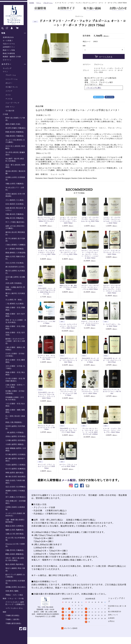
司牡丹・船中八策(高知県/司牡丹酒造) (15, 559)
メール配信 (69, 480)
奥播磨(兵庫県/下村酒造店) (15, 492)
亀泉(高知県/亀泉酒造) (15, 564)
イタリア (9, 91)
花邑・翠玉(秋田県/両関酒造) (15, 166)
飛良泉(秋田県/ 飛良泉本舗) (15, 172)
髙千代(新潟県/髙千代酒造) (15, 240)
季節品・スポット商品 (14, 595)
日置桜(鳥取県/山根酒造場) (15, 508)
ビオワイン (7, 60)
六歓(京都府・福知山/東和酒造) (15, 349)
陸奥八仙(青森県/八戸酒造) (15, 119)
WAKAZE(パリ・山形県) (15, 189)
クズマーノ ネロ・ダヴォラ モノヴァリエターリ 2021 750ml (46, 357)
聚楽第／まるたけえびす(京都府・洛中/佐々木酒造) (15, 341)
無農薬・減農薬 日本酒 (12, 57)
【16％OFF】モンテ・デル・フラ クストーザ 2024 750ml (90, 360)
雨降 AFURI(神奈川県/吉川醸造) (15, 227)
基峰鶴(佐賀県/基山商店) (16, 587)
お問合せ (111, 621)
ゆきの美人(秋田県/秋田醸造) (15, 147)
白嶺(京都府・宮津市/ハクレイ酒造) (15, 386)
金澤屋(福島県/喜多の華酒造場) (15, 195)
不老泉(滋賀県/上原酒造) (16, 465)
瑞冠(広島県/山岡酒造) (15, 526)
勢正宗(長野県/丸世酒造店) (15, 272)
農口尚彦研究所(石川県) (15, 267)
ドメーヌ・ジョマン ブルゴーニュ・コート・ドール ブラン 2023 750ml (112, 430)
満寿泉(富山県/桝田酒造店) (15, 233)
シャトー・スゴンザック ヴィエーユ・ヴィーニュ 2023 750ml (112, 252)
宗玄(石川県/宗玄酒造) (15, 263)
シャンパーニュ (12, 79)
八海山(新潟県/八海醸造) (16, 245)
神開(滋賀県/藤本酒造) (15, 473)
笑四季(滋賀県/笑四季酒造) (15, 427)
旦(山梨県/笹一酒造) (14, 300)
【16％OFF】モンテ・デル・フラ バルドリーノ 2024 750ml (68, 360)
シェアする (109, 97)
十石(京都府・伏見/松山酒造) (15, 405)
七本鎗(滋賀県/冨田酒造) (16, 440)
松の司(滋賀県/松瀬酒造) (16, 469)
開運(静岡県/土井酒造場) (16, 253)
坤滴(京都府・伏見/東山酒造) (15, 374)
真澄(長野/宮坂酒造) (14, 283)
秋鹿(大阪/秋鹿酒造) (14, 422)
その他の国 (10, 111)
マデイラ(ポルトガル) (14, 608)
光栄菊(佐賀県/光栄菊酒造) (15, 582)
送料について (113, 615)
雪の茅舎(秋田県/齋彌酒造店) (15, 154)
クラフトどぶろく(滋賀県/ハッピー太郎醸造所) (15, 603)
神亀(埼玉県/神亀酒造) (15, 218)
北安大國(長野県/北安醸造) (15, 278)
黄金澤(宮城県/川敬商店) (16, 128)
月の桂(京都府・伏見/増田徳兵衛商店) (15, 380)
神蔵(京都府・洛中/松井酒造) (15, 315)
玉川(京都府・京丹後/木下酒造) (15, 367)
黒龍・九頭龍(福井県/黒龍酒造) (15, 288)
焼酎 (4, 612)
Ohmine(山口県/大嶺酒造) (15, 545)
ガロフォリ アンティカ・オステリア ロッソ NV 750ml (112, 391)
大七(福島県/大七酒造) (15, 200)
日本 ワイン (10, 107)
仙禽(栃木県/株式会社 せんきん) (15, 209)
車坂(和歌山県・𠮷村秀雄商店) (16, 502)
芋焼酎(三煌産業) (13, 619)
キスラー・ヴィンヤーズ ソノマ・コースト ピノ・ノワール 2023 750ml (90, 287)
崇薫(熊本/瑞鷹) (12, 591)
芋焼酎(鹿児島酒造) (13, 623)
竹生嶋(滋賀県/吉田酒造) (16, 455)
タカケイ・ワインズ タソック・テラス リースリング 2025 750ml (90, 323)
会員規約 (111, 618)
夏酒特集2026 (8, 37)
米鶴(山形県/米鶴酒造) (15, 184)
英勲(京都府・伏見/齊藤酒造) (15, 309)
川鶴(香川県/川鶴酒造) (15, 550)
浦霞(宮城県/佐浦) (13, 124)
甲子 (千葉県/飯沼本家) (15, 222)
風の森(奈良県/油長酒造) (16, 477)
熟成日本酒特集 (9, 54)
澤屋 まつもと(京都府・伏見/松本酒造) (16, 321)
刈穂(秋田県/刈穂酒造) (15, 136)
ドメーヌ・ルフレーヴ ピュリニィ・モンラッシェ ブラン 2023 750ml (68, 326)
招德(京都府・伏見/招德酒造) (15, 328)
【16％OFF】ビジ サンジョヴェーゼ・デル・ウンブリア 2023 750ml (68, 430)
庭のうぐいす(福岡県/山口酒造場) (15, 576)
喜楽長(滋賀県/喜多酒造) (16, 437)
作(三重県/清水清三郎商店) (15, 417)
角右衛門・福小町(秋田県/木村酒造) (15, 160)
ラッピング (7, 68)
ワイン (5, 72)
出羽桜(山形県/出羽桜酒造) (15, 179)
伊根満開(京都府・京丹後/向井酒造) (15, 399)
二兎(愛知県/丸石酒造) (15, 304)
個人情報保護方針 (115, 612)
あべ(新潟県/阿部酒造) (15, 249)
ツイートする (99, 97)
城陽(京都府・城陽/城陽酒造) (15, 411)
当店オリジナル (9, 44)
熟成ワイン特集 (9, 50)
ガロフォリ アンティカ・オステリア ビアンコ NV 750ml (46, 427)
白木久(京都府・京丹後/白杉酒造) (15, 355)
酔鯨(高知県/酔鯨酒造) (15, 554)
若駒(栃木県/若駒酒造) (15, 214)
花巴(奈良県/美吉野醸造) (16, 487)
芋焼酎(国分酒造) (13, 616)
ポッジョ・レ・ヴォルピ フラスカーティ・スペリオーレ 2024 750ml (90, 391)
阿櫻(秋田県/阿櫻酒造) (15, 132)
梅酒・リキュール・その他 (13, 599)
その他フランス (12, 87)
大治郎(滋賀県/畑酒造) (15, 444)
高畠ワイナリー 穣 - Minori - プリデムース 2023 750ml (68, 287)
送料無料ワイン (9, 47)
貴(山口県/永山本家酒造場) (15, 539)
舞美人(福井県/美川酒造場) (15, 295)
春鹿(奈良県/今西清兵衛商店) (15, 482)
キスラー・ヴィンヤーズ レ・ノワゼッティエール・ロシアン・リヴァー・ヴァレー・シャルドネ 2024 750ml (90, 254)
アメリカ (9, 99)
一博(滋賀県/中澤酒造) (15, 433)
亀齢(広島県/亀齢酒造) (15, 530)
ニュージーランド (12, 103)
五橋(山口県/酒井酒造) (15, 534)
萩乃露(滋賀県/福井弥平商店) (15, 460)
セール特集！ (8, 41)
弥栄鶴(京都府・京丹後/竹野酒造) (15, 392)
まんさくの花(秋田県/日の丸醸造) (15, 141)
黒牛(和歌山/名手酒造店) (16, 497)
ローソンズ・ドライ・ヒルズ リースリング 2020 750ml (46, 466)
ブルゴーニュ (11, 75)
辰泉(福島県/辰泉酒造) (15, 204)
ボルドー (9, 83)
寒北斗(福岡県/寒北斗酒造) (15, 569)
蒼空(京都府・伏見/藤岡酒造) (15, 361)
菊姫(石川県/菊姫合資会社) (15, 258)
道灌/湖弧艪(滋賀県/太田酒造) (16, 449)
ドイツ (8, 95)
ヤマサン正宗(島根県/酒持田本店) (15, 515)
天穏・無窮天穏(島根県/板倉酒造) (15, 521)
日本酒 (5, 114)
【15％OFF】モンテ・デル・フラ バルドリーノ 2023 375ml (112, 360)
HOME (32, 3)
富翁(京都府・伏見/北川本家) (15, 334)
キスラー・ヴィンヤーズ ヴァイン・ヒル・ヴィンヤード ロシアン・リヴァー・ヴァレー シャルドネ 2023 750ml (112, 289)
